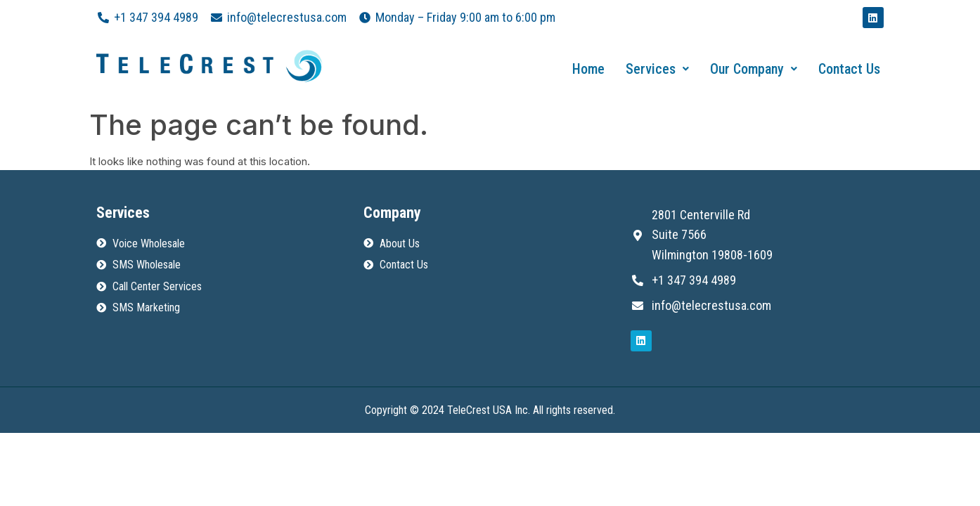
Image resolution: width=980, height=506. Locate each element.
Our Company (754, 69)
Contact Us (849, 69)
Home (588, 69)
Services (657, 69)
